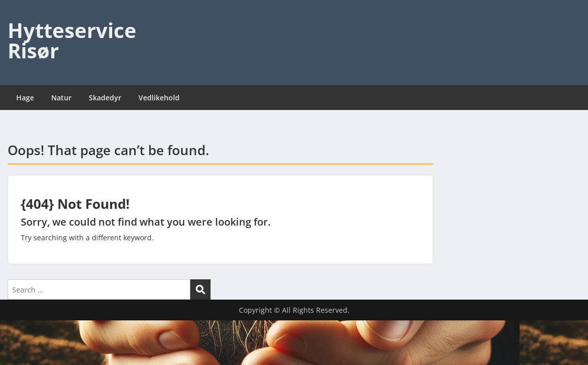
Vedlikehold (159, 98)
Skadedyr (105, 98)
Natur (61, 98)
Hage (25, 98)
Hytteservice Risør (72, 40)
